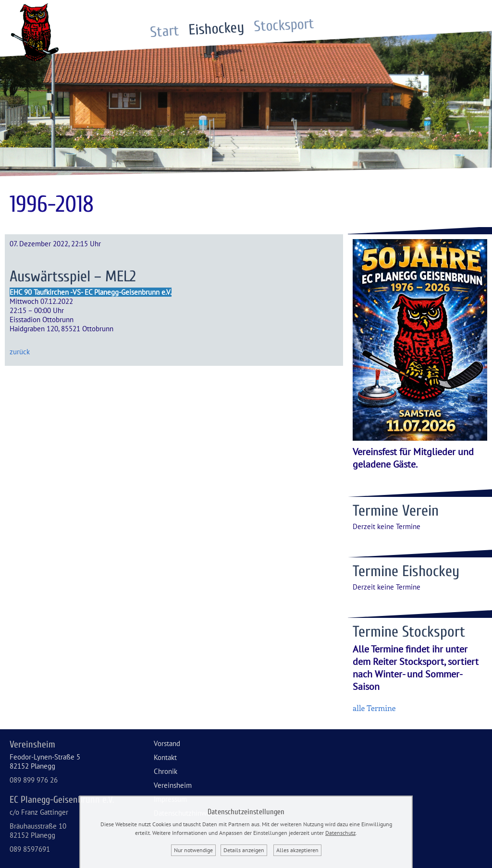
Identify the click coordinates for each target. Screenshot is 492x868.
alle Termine (374, 708)
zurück (20, 352)
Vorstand (167, 743)
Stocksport (284, 25)
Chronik (166, 771)
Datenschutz (340, 833)
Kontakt (165, 757)
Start (165, 32)
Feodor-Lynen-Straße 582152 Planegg (45, 761)
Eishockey (217, 29)
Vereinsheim (173, 785)
